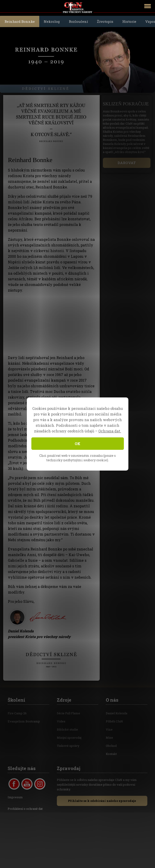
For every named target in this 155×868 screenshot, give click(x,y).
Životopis (105, 21)
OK (77, 444)
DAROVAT (127, 163)
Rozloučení (78, 21)
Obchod (111, 746)
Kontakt (111, 754)
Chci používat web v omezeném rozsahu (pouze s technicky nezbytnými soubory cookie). (77, 458)
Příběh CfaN (114, 721)
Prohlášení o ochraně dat (25, 809)
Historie (129, 21)
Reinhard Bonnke (20, 21)
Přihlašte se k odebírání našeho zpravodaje (102, 801)
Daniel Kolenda (117, 713)
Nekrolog (52, 21)
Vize (109, 729)
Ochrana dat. (110, 431)
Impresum (15, 797)
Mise (109, 738)
